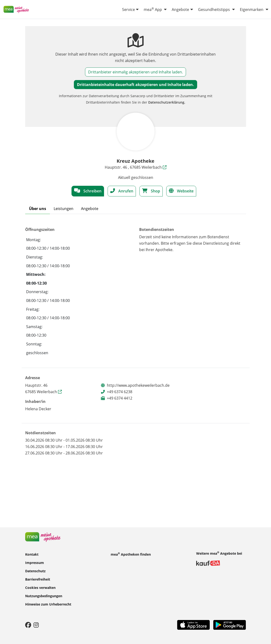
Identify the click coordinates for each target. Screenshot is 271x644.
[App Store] (193, 625)
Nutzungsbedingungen (44, 596)
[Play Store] (230, 625)
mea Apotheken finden (131, 554)
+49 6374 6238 (120, 392)
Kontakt (32, 554)
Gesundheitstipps (214, 10)
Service (128, 10)
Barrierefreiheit (38, 579)
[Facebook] (28, 625)
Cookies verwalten (40, 587)
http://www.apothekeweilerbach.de (138, 385)
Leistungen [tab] (64, 209)
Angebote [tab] (90, 209)
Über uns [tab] (38, 209)
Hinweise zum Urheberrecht (48, 604)
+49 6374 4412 (120, 398)
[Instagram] (36, 625)
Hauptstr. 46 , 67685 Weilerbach (136, 167)
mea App (153, 9)
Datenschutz (35, 571)
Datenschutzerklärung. (167, 102)
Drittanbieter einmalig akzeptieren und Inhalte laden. (135, 72)
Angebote (180, 10)
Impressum (35, 562)
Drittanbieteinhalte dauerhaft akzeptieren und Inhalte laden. (135, 85)
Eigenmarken (252, 10)
